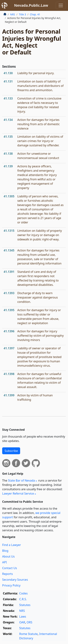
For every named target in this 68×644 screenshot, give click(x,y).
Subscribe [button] (11, 451)
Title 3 (22, 14)
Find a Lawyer (12, 545)
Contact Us (10, 568)
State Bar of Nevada (21, 480)
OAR (22, 622)
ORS (29, 622)
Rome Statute (28, 634)
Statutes (25, 605)
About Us (8, 556)
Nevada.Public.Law (31, 5)
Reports (8, 574)
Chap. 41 (35, 14)
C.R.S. (23, 599)
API (4, 562)
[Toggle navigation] (61, 5)
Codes (23, 593)
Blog (5, 551)
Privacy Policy (11, 585)
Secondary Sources (15, 580)
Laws (23, 617)
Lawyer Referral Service (18, 493)
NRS (13, 14)
